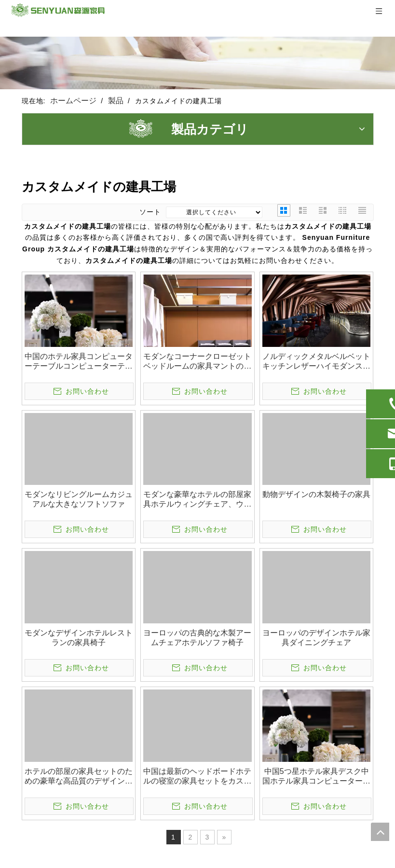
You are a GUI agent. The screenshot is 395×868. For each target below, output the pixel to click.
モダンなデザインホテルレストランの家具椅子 (79, 638)
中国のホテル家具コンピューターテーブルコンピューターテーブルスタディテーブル (79, 362)
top (380, 832)
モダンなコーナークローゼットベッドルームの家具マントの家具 (197, 362)
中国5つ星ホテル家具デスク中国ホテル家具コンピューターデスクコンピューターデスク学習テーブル (316, 777)
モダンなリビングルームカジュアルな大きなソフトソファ (79, 499)
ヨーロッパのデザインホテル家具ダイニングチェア (316, 638)
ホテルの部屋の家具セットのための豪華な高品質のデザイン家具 (79, 777)
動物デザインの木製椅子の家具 (316, 494)
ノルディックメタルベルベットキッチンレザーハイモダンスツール (316, 362)
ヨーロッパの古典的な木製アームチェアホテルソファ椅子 (197, 638)
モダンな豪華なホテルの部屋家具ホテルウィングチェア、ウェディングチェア (197, 500)
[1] (197, 63)
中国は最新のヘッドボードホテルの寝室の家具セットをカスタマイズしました (197, 777)
